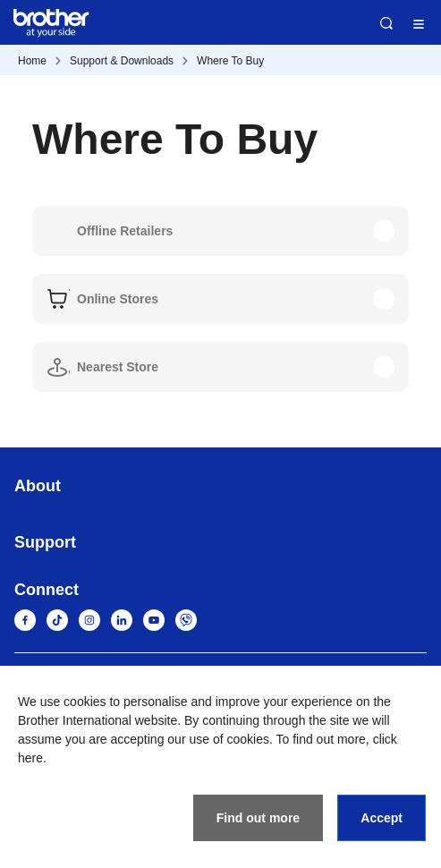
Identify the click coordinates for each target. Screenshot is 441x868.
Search (386, 23)
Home (32, 61)
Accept (382, 818)
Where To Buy (230, 61)
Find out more (258, 818)
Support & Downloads (122, 61)
